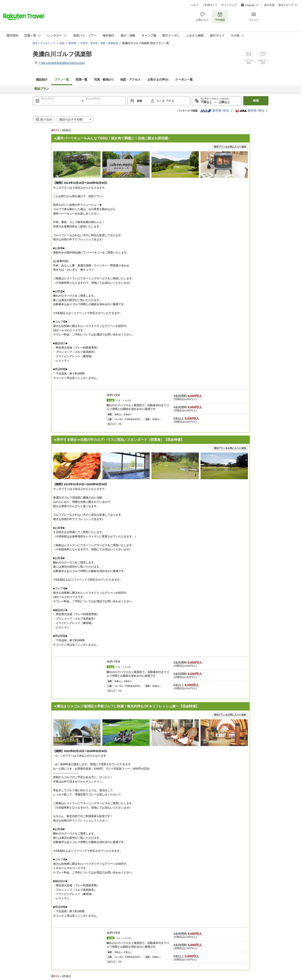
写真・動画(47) (104, 80)
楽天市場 (269, 5)
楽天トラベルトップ (44, 43)
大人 (159, 101)
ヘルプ (194, 5)
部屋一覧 (82, 80)
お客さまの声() (158, 80)
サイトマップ (229, 5)
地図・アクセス (130, 80)
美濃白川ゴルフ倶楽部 (62, 54)
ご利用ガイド (210, 5)
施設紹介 (42, 80)
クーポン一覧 (184, 80)
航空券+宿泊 (214, 111)
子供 (169, 101)
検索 (256, 101)
